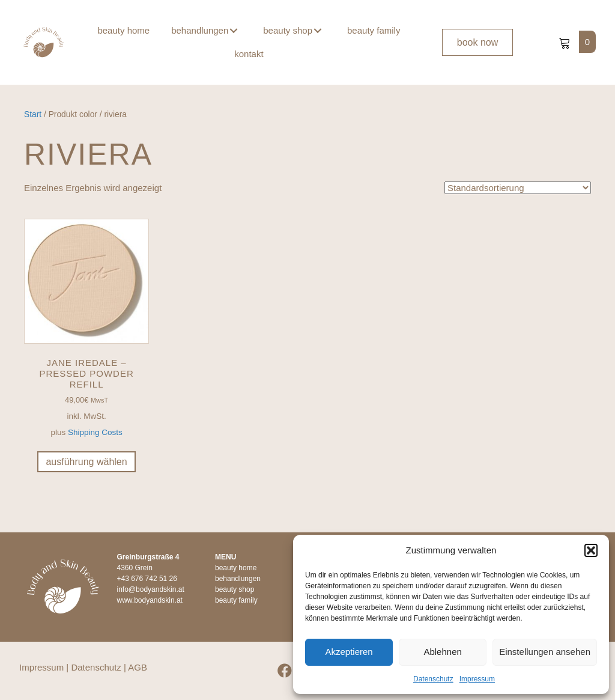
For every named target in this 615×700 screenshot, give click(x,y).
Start (33, 114)
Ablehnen (442, 652)
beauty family (236, 600)
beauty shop (235, 589)
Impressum (477, 679)
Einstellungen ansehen (545, 652)
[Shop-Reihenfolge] (518, 188)
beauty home (236, 568)
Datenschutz (433, 679)
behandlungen (238, 579)
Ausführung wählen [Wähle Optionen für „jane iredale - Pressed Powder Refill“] (86, 462)
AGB (138, 667)
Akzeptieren (349, 652)
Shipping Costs (95, 432)
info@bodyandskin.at (151, 589)
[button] (591, 550)
